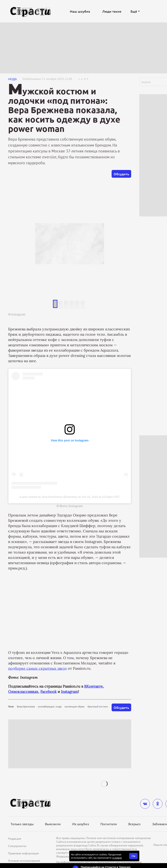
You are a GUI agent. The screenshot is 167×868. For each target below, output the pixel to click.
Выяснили (53, 824)
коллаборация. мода (50, 706)
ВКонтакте (93, 686)
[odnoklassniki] (158, 804)
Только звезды (22, 824)
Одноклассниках (23, 692)
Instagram (69, 692)
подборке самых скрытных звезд (37, 668)
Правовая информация (24, 853)
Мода (12, 79)
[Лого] (31, 11)
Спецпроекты (17, 846)
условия (117, 858)
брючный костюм (98, 706)
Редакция (15, 838)
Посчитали (109, 824)
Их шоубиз (81, 824)
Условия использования (24, 860)
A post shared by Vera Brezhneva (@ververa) (48, 497)
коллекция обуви (75, 706)
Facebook (48, 692)
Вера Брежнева (26, 706)
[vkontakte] (145, 804)
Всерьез (134, 824)
